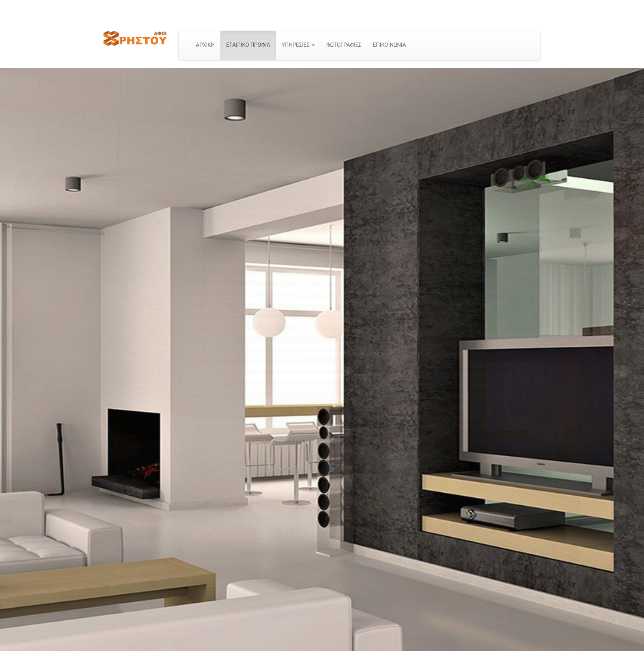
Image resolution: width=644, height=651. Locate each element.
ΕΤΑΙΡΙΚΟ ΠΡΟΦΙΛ (248, 45)
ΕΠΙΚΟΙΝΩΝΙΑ (389, 45)
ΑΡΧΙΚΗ (205, 45)
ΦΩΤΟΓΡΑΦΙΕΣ (344, 45)
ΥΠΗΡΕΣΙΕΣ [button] (298, 45)
